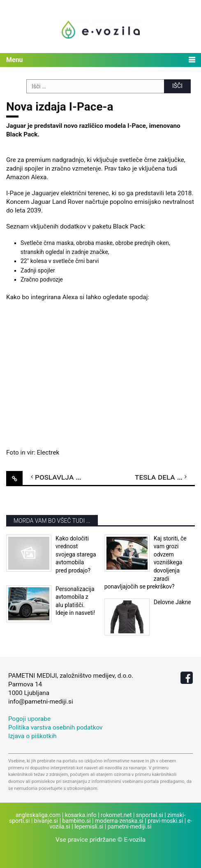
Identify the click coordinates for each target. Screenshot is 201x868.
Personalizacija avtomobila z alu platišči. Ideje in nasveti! (75, 601)
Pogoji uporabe (29, 719)
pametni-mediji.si (130, 826)
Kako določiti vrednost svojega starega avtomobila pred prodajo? (76, 554)
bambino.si (77, 821)
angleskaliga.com (38, 815)
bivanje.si (46, 821)
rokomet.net (116, 815)
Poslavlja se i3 (64, 477)
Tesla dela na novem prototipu (165, 477)
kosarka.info (81, 815)
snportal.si (150, 815)
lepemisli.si (89, 826)
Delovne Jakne (172, 602)
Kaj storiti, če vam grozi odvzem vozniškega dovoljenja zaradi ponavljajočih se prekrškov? (146, 563)
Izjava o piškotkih (32, 736)
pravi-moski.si (165, 821)
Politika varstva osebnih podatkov (55, 727)
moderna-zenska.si (119, 821)
